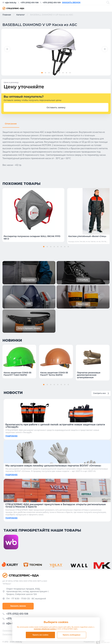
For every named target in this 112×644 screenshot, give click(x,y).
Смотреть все (101, 393)
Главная (7, 15)
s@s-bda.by (11, 3)
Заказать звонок (71, 2)
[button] (7, 49)
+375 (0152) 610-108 (29, 3)
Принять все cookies (40, 635)
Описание (11, 123)
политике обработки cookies (45, 629)
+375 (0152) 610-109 (52, 3)
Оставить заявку (56, 107)
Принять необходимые (72, 635)
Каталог (21, 15)
